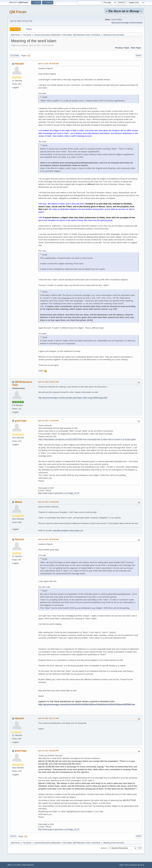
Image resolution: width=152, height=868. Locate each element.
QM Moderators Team (82, 35)
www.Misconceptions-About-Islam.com (68, 531)
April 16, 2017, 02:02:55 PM (48, 751)
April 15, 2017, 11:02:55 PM (48, 421)
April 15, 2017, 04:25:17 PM (48, 382)
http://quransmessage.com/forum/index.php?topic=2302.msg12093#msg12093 (73, 398)
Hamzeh (19, 64)
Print (139, 56)
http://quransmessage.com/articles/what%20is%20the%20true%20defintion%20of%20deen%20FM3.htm (87, 704)
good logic (21, 421)
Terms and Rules (130, 865)
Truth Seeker (67, 35)
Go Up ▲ (141, 865)
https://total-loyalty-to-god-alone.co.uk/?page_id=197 (59, 493)
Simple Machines (28, 865)
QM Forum (18, 12)
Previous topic (122, 48)
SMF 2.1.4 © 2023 (14, 865)
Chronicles (96, 35)
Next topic (136, 48)
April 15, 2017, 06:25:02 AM (48, 64)
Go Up (13, 836)
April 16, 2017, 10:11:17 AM (48, 718)
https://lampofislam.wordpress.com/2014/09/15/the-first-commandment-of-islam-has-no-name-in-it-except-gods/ (87, 439)
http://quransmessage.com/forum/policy (127, 23)
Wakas (19, 502)
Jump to (104, 848)
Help (121, 865)
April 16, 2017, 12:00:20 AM (48, 502)
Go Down (15, 56)
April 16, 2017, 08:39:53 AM (48, 539)
